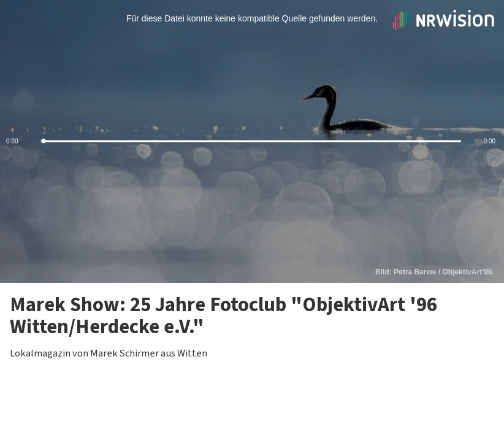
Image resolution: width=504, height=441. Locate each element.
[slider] (252, 142)
